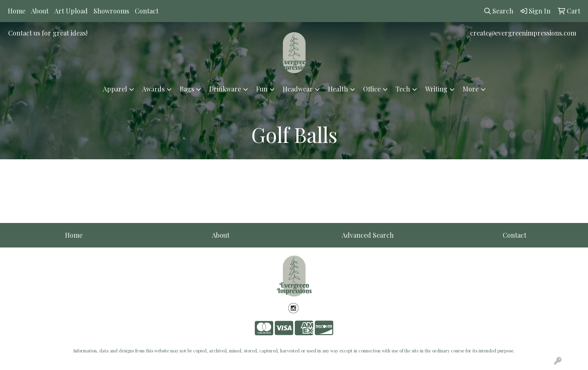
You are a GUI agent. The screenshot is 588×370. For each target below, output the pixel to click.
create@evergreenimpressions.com (523, 33)
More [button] (471, 89)
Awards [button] (153, 89)
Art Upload (71, 11)
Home (17, 11)
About (40, 11)
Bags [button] (187, 89)
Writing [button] (436, 89)
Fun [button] (262, 89)
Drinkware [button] (225, 89)
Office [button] (372, 89)
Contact (147, 11)
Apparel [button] (115, 89)
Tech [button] (403, 89)
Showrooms (111, 11)
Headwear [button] (298, 89)
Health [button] (338, 89)
